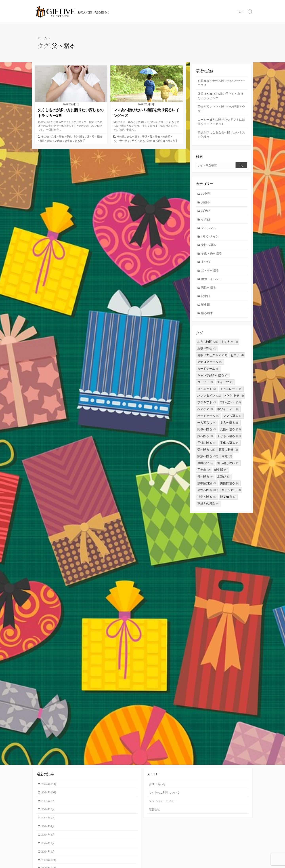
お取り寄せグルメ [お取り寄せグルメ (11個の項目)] (212, 358)
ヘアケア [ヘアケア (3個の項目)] (205, 412)
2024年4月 (49, 827)
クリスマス (209, 229)
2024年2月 (49, 844)
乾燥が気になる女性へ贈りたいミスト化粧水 (221, 135)
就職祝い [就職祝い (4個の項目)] (205, 466)
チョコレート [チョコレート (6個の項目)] (231, 392)
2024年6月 (49, 810)
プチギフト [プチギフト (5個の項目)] (207, 405)
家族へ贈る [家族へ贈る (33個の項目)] (208, 459)
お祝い (206, 212)
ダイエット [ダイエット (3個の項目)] (207, 392)
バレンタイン (210, 238)
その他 (45, 136)
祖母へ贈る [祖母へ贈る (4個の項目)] (231, 493)
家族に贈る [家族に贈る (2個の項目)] (228, 452)
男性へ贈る (46, 140)
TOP (240, 12)
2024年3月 (49, 835)
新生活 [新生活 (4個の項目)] (221, 472)
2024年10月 (50, 792)
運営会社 (155, 810)
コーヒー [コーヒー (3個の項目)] (205, 385)
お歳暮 (206, 203)
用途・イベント (212, 281)
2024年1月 (49, 852)
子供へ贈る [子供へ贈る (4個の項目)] (230, 446)
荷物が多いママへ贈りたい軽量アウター (221, 109)
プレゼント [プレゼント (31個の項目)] (230, 405)
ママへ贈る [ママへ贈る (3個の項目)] (233, 419)
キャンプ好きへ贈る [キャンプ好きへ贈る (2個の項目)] (213, 378)
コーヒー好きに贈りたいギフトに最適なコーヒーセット (221, 122)
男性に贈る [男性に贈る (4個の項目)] (230, 486)
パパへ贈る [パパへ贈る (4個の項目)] (234, 398)
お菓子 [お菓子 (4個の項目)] (237, 358)
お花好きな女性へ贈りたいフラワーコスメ (221, 83)
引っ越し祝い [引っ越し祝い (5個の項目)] (228, 466)
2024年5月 (49, 818)
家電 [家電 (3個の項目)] (227, 459)
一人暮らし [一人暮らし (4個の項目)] (207, 425)
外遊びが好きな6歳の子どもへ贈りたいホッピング (220, 96)
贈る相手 (80, 140)
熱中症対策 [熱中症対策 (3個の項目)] (207, 486)
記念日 (58, 140)
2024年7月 (49, 801)
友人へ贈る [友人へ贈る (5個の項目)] (230, 425)
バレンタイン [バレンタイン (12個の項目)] (209, 398)
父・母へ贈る (95, 136)
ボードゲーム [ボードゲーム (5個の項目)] (208, 419)
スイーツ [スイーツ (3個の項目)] (225, 385)
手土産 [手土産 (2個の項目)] (204, 472)
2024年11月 (50, 784)
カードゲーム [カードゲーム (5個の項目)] (208, 371)
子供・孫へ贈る (76, 136)
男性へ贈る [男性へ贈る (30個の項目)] (208, 493)
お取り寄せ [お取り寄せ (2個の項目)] (207, 351)
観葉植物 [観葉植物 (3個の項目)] (228, 499)
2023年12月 (50, 861)
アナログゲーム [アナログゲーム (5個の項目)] (210, 365)
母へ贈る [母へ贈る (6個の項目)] (205, 479)
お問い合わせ (158, 784)
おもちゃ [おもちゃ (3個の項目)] (230, 344)
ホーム (42, 38)
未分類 (166, 136)
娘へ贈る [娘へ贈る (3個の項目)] (205, 439)
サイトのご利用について (165, 792)
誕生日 (69, 140)
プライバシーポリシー (164, 801)
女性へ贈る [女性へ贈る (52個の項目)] (230, 432)
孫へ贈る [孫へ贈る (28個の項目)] (206, 452)
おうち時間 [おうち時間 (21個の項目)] (208, 344)
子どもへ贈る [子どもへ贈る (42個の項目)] (229, 439)
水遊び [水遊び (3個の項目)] (224, 479)
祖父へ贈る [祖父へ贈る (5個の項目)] (207, 499)
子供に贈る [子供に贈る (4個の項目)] (207, 446)
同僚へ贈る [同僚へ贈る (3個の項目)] (207, 432)
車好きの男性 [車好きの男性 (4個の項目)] (208, 506)
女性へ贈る (58, 136)
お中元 (206, 195)
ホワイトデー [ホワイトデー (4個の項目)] (228, 412)
